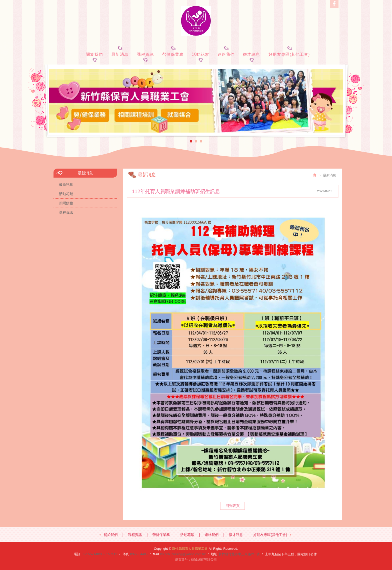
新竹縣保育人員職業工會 (196, 21)
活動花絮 (66, 194)
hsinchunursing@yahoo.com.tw (183, 554)
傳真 (126, 554)
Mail (156, 554)
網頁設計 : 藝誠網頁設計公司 (196, 560)
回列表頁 (232, 506)
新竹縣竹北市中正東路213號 (239, 554)
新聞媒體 (66, 203)
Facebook (334, 4)
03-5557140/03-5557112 (99, 554)
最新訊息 (66, 185)
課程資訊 (66, 212)
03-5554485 (139, 554)
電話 (77, 554)
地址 (214, 554)
